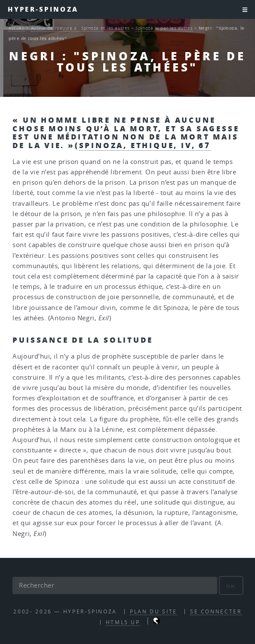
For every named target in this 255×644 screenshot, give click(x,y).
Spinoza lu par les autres (164, 28)
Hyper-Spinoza (43, 9)
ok (231, 586)
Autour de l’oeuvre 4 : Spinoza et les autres (80, 28)
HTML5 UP (123, 622)
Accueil (17, 28)
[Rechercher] (115, 585)
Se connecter (216, 611)
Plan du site (154, 611)
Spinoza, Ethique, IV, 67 (145, 145)
